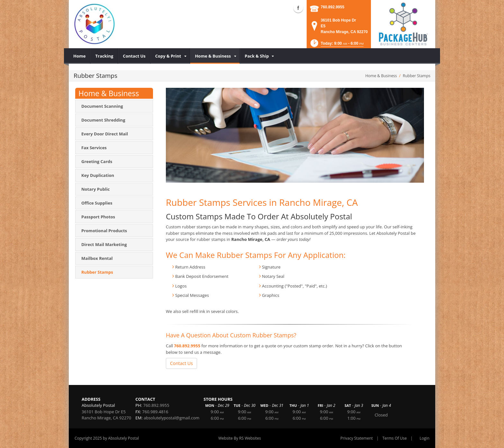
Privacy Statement (357, 438)
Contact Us (181, 363)
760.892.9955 (333, 7)
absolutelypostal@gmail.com (171, 418)
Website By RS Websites (240, 438)
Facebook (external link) (298, 8)
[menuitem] (80, 56)
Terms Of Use (395, 438)
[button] (336, 45)
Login (425, 438)
